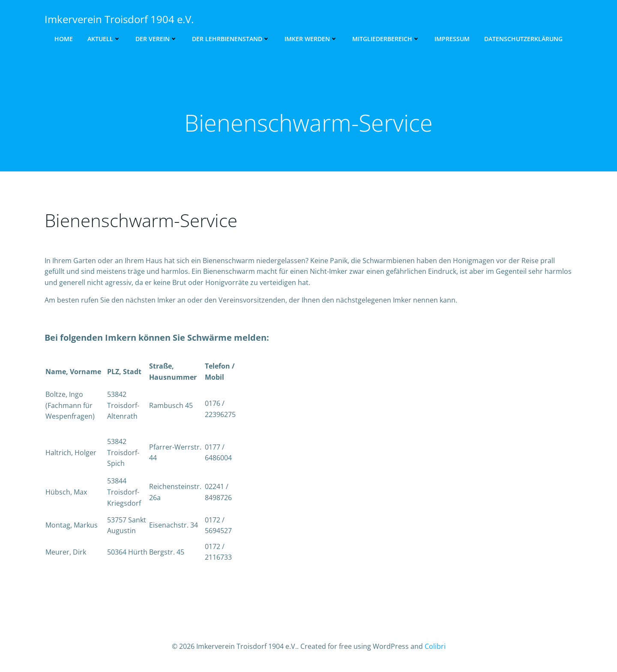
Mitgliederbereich (386, 39)
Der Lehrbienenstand (231, 39)
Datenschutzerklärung (523, 39)
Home (64, 39)
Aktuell (104, 39)
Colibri (435, 646)
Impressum (452, 39)
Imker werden (311, 39)
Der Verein (156, 39)
